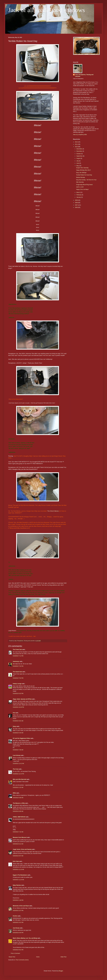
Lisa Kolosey (17, 755)
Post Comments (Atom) (22, 960)
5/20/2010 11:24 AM (18, 880)
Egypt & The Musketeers (20, 875)
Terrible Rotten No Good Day (84, 175)
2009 (77, 200)
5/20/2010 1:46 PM (18, 900)
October (79, 154)
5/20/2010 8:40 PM (18, 933)
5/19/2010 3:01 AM (18, 721)
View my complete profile (80, 135)
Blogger (61, 971)
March (78, 192)
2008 (77, 203)
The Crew (16, 769)
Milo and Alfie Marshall (20, 779)
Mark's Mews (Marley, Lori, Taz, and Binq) (25, 938)
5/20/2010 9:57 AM (18, 856)
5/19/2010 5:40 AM (18, 733)
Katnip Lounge (17, 684)
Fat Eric (15, 916)
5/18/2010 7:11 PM (18, 656)
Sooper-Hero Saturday (82, 168)
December (79, 149)
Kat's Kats (16, 861)
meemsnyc (16, 661)
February (79, 195)
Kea (14, 713)
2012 (77, 142)
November (79, 151)
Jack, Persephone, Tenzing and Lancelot (84, 75)
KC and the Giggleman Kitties (22, 738)
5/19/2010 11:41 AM (18, 764)
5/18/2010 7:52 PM (18, 678)
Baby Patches (17, 885)
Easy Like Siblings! (81, 173)
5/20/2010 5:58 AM (18, 798)
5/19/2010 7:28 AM (18, 750)
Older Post (63, 957)
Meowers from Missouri (20, 837)
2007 (77, 205)
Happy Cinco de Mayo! (82, 189)
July (78, 161)
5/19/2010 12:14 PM (18, 774)
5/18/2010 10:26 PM (18, 707)
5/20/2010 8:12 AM (18, 844)
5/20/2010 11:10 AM (18, 870)
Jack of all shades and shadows (47, 10)
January (79, 197)
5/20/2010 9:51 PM (18, 950)
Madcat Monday (81, 177)
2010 (77, 147)
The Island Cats (17, 672)
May (78, 166)
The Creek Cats (17, 650)
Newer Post (12, 957)
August (79, 158)
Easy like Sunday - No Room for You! (86, 180)
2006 (77, 207)
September (80, 156)
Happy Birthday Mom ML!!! (83, 170)
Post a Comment (15, 953)
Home (38, 957)
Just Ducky (16, 928)
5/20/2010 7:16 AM (18, 832)
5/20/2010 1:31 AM (18, 787)
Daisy (15, 726)
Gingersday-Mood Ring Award (84, 185)
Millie (14, 793)
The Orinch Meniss (53, 511)
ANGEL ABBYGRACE (19, 817)
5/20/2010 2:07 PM (18, 911)
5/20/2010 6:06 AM (18, 811)
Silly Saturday (80, 182)
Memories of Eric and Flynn (21, 906)
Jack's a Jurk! (80, 187)
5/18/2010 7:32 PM (18, 666)
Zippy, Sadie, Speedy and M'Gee (22, 699)
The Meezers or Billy (19, 803)
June (78, 163)
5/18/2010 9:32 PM (18, 694)
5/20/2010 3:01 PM (18, 922)
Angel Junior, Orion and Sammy (22, 849)
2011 (77, 144)
